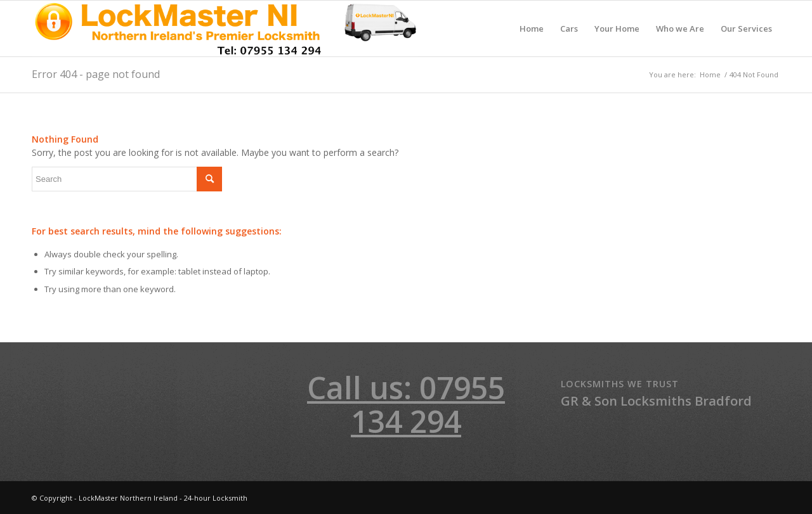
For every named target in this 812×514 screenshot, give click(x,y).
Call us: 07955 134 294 (406, 404)
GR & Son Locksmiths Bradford (656, 401)
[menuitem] (532, 29)
